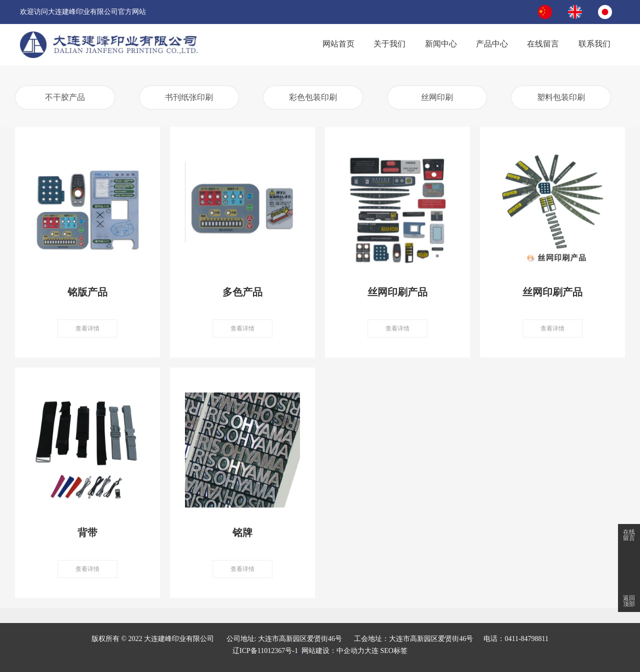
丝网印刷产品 (397, 292)
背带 (87, 532)
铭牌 (242, 532)
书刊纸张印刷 (189, 97)
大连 (371, 651)
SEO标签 (393, 651)
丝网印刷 (437, 97)
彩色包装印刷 (313, 97)
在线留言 (629, 535)
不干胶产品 (65, 97)
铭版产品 (87, 292)
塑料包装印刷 (561, 97)
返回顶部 (629, 601)
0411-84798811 (526, 639)
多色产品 (242, 292)
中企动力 (350, 651)
